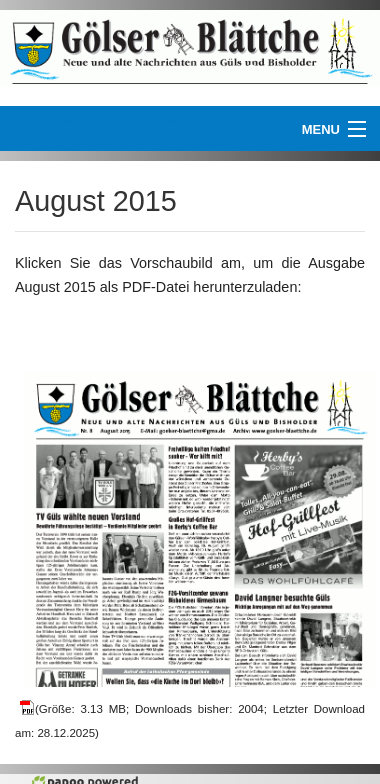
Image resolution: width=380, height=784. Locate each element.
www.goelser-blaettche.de (98, 118)
